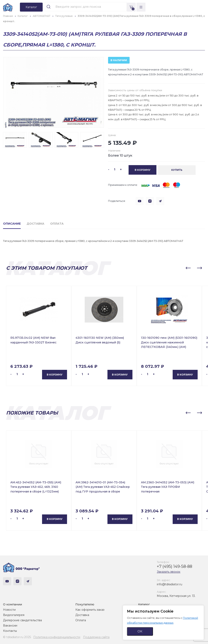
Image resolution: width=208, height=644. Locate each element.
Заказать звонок (169, 571)
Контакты (10, 631)
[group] (54, 92)
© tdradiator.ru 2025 (17, 637)
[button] (188, 268)
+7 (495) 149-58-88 (174, 566)
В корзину (55, 374)
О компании (12, 604)
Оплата (81, 620)
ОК (140, 631)
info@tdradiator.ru (170, 584)
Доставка (82, 615)
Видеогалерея (14, 615)
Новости (9, 610)
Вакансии (10, 626)
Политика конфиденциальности (57, 637)
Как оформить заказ (90, 610)
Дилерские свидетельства (22, 620)
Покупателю (85, 604)
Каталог (144, 604)
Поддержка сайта (96, 637)
